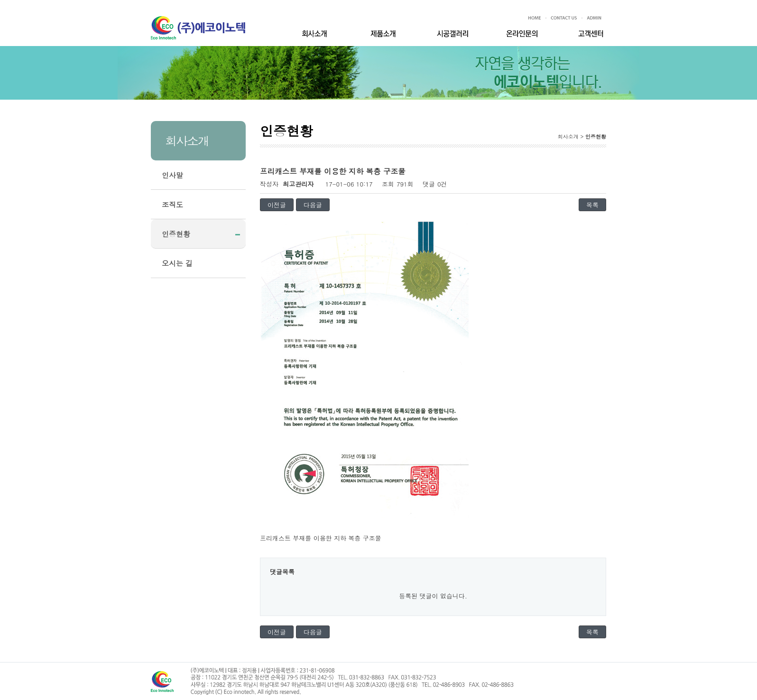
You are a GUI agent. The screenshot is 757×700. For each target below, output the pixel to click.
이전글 (277, 205)
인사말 (172, 175)
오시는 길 (177, 263)
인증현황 (176, 234)
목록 (592, 205)
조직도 (172, 204)
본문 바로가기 (0, 9)
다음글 (313, 205)
